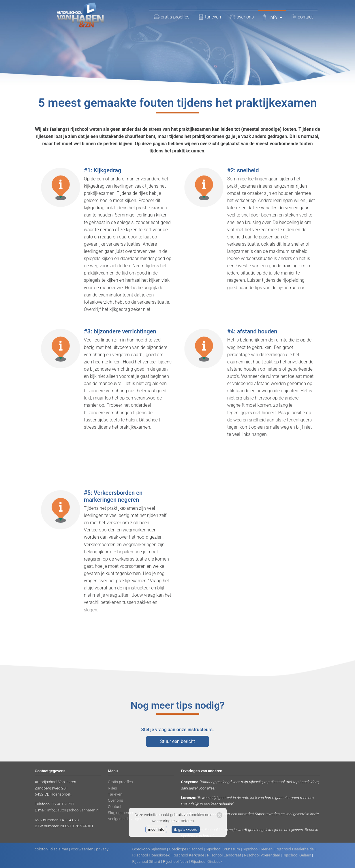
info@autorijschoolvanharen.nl (73, 810)
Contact (115, 807)
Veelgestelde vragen (125, 819)
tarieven (210, 17)
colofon (41, 849)
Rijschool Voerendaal (262, 855)
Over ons (115, 800)
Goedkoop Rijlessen (149, 849)
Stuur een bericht (177, 741)
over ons (242, 17)
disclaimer (59, 849)
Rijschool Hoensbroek (151, 855)
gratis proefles (172, 17)
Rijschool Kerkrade (188, 855)
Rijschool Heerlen (258, 849)
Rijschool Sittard (146, 861)
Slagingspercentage (125, 813)
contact (302, 17)
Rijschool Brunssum (223, 849)
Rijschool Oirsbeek (206, 861)
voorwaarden (82, 849)
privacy (102, 849)
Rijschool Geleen (297, 855)
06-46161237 (63, 804)
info (272, 17)
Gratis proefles (120, 782)
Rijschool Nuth (175, 861)
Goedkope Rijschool (186, 849)
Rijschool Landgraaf (224, 855)
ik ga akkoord (186, 829)
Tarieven (115, 794)
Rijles (112, 788)
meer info (156, 829)
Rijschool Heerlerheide (295, 849)
